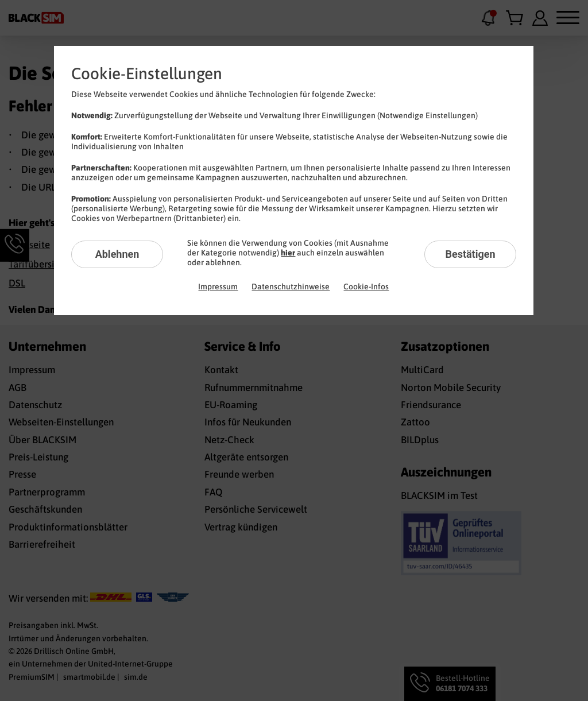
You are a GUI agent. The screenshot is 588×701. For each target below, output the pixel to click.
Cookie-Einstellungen (147, 73)
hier (288, 253)
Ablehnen (117, 254)
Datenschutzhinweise (291, 286)
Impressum (218, 286)
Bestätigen (470, 254)
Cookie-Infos (366, 286)
